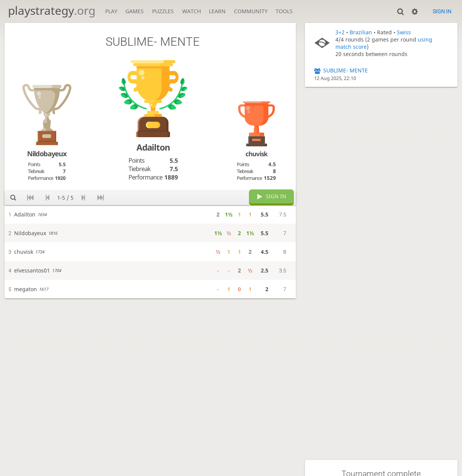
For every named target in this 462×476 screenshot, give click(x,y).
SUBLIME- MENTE (346, 70)
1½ (229, 214)
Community (251, 11)
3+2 (340, 32)
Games (135, 11)
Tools (284, 11)
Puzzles (163, 11)
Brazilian (361, 32)
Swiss (404, 32)
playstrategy (52, 10)
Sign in (442, 11)
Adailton (153, 147)
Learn (217, 11)
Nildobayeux (47, 154)
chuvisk (256, 154)
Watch (192, 11)
